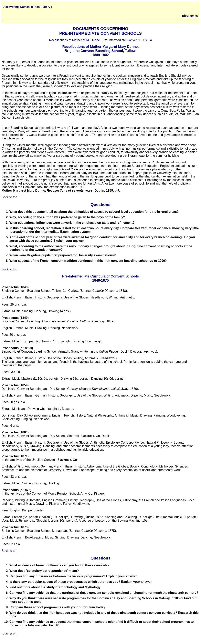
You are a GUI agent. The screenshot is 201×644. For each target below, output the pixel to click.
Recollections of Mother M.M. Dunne (74, 40)
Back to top (9, 197)
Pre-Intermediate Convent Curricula (127, 40)
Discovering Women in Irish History (26, 7)
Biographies (190, 16)
